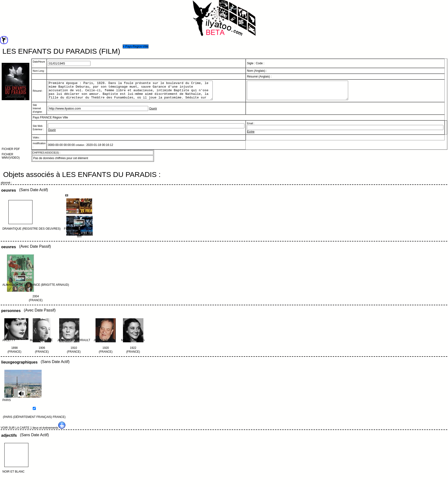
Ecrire (251, 135)
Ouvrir (153, 112)
